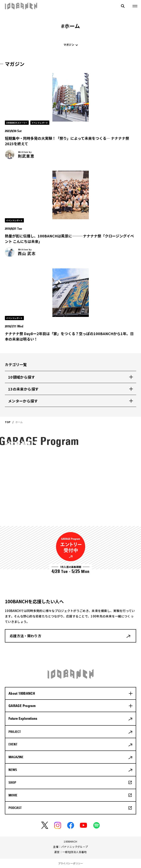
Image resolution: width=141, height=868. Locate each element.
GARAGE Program (22, 706)
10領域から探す (22, 377)
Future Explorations (23, 718)
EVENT (13, 744)
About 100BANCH (22, 693)
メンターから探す (23, 401)
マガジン (69, 45)
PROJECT (15, 732)
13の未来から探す (23, 389)
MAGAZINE (16, 757)
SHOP (12, 782)
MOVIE (13, 795)
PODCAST (15, 808)
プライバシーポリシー (71, 863)
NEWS (13, 770)
